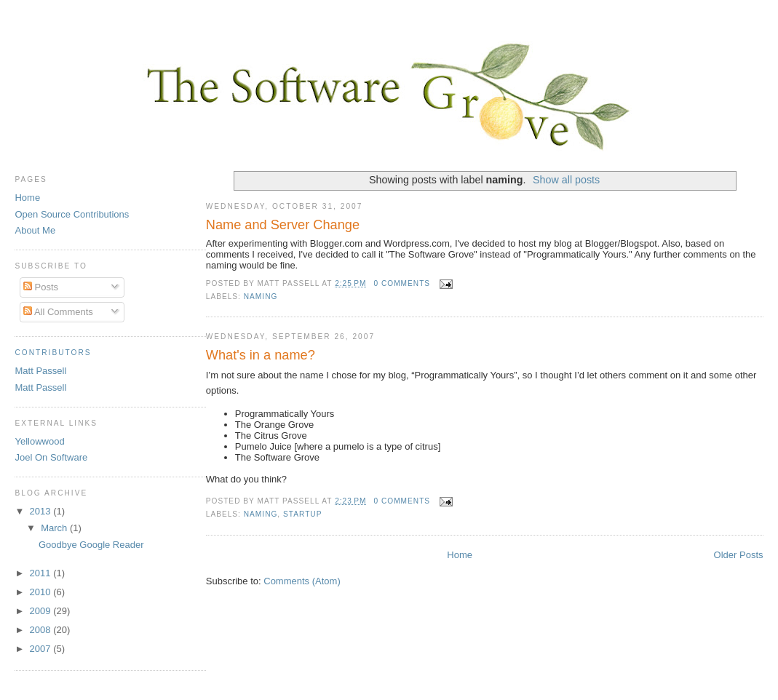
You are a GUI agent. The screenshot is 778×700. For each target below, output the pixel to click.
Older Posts (739, 555)
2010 (42, 592)
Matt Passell (40, 371)
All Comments (58, 312)
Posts (41, 287)
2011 (42, 573)
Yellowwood (39, 441)
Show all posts (566, 180)
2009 (42, 611)
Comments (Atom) (302, 581)
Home (460, 555)
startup (302, 514)
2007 (42, 649)
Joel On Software (51, 457)
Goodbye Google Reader (91, 545)
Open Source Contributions (72, 214)
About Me (35, 230)
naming (261, 297)
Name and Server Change (283, 225)
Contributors (53, 353)
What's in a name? (261, 355)
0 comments (402, 283)
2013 (42, 511)
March (55, 528)
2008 (42, 630)
